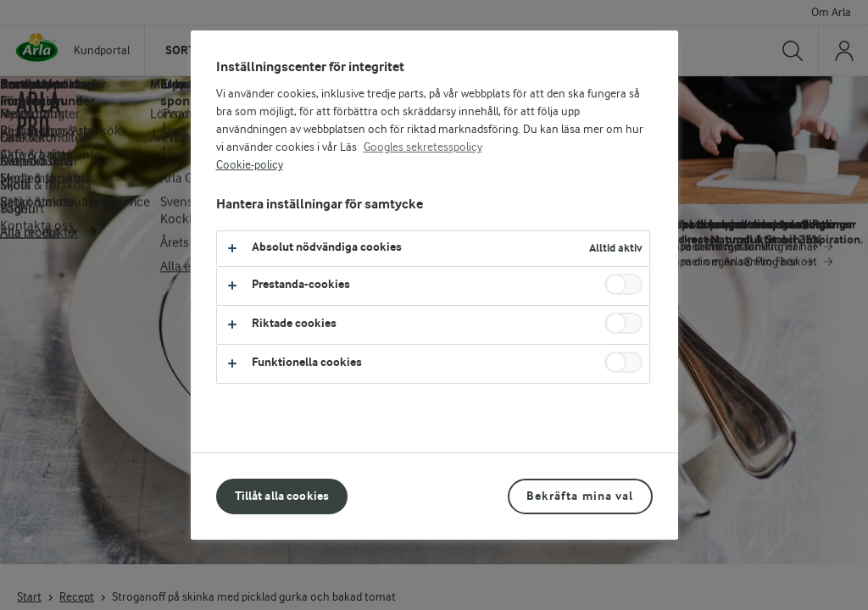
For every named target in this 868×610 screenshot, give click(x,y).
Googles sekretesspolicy (423, 147)
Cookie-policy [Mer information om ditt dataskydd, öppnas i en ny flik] (250, 165)
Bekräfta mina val (580, 496)
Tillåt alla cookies (282, 496)
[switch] (623, 284)
